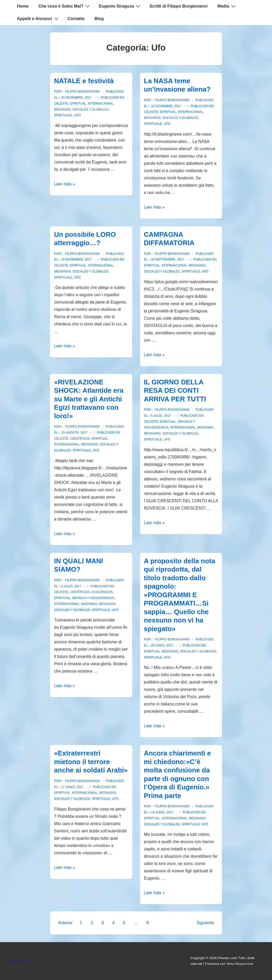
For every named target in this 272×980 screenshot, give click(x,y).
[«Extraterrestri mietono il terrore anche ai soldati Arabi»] (72, 787)
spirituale (63, 115)
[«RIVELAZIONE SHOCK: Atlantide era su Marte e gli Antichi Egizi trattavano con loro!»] (74, 433)
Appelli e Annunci (38, 19)
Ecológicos (102, 592)
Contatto (76, 19)
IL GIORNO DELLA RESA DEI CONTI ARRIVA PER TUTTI (175, 391)
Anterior (65, 923)
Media (227, 6)
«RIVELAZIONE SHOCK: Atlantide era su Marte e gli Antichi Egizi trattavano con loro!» (89, 399)
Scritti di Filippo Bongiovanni (178, 6)
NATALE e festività (84, 81)
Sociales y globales (90, 110)
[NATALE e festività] (76, 98)
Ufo (77, 115)
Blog (99, 19)
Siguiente (205, 923)
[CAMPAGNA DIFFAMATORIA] (167, 259)
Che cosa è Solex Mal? (65, 6)
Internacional (101, 104)
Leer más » (64, 184)
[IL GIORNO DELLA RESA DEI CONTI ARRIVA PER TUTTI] (161, 416)
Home (23, 6)
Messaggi (62, 110)
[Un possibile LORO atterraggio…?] (76, 259)
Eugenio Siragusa (120, 6)
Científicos (80, 439)
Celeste (61, 104)
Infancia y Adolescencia (93, 598)
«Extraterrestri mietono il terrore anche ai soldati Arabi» (91, 762)
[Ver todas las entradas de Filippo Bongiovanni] (81, 92)
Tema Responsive (240, 964)
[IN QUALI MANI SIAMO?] (71, 586)
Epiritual (78, 104)
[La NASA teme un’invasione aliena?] (166, 106)
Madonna (205, 427)
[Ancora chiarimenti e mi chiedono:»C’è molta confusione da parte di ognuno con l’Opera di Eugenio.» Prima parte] (162, 812)
